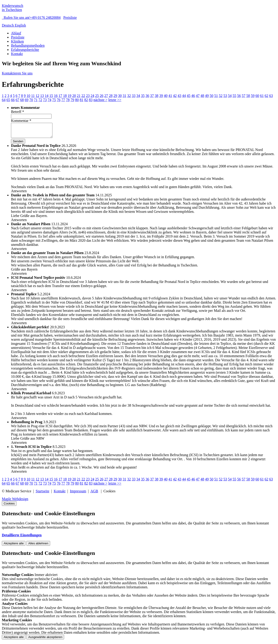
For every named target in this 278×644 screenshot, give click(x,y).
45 (188, 96)
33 (134, 96)
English (20, 25)
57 (243, 96)
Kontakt (17, 54)
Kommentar (21, 121)
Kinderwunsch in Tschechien (12, 8)
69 (27, 100)
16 (56, 96)
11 (33, 96)
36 (147, 96)
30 (120, 96)
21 (79, 96)
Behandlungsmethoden (28, 45)
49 (207, 96)
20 (74, 96)
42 (175, 96)
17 (60, 96)
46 (193, 96)
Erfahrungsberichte (25, 50)
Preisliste (70, 18)
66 (13, 100)
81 (82, 100)
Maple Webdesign (15, 502)
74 (49, 100)
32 (129, 96)
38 (156, 96)
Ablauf (16, 33)
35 (143, 96)
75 (54, 100)
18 (65, 96)
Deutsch (8, 25)
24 (92, 96)
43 (179, 96)
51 (216, 96)
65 (8, 100)
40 (166, 96)
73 (45, 100)
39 (161, 96)
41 (170, 96)
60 (257, 96)
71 (36, 100)
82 (86, 100)
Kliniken (17, 41)
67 (17, 100)
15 (51, 96)
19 (69, 96)
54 (230, 96)
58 (248, 96)
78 (68, 100)
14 (46, 96)
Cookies (9, 506)
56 (239, 96)
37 (152, 96)
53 (225, 96)
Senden (18, 144)
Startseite (43, 494)
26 (101, 96)
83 (91, 100)
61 (262, 96)
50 (211, 96)
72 (40, 100)
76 (59, 100)
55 (234, 96)
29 (115, 96)
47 (198, 96)
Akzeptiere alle (14, 546)
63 (271, 96)
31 (124, 96)
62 (266, 96)
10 (28, 96)
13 (42, 96)
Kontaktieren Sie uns (17, 73)
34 (138, 96)
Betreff (18, 112)
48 (202, 96)
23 (88, 96)
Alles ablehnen (38, 546)
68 (22, 100)
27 (106, 96)
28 (111, 96)
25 (97, 96)
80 (77, 100)
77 (63, 100)
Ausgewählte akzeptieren (45, 640)
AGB (94, 494)
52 (221, 96)
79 (72, 100)
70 (31, 100)
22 (83, 96)
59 (253, 96)
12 (37, 96)
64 (4, 100)
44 (184, 96)
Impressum (78, 494)
